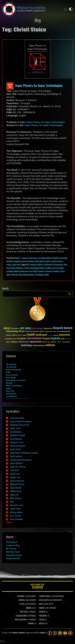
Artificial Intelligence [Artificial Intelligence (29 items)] (37, 329)
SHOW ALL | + (10, 523)
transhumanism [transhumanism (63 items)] (39, 346)
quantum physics (57, 262)
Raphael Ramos (17, 484)
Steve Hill (14, 495)
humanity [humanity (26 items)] (50, 335)
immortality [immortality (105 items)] (64, 335)
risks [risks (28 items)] (49, 342)
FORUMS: (31, 624)
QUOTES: (42, 624)
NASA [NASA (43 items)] (63, 339)
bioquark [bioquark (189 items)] (58, 328)
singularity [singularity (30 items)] (53, 342)
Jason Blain (15, 509)
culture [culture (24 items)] (55, 332)
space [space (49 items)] (59, 342)
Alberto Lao (15, 477)
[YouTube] (65, 633)
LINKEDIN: (22, 600)
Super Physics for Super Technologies (39, 86)
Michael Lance (17, 505)
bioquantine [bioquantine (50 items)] (48, 328)
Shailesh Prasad (17, 435)
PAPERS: (42, 620)
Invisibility (48, 268)
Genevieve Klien (17, 418)
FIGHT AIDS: (24, 612)
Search (70, 294)
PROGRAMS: (43, 616)
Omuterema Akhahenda (21, 460)
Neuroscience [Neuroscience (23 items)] (68, 339)
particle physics (40, 262)
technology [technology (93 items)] (27, 346)
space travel (16, 265)
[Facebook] (50, 633)
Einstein (27, 268)
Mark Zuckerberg (14, 386)
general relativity (28, 262)
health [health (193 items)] (31, 335)
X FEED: (22, 604)
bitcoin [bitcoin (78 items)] (22, 331)
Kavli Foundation (58, 268)
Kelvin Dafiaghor (18, 446)
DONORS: (29, 608)
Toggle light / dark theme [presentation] (71, 9)
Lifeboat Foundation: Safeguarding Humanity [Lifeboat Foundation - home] (31, 9)
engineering (18, 262)
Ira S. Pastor (15, 516)
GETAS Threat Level (37, 587)
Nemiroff (16, 272)
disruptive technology (60, 258)
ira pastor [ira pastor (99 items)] (21, 339)
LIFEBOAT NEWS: (45, 596)
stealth (46, 275)
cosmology (42, 258)
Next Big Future (13, 552)
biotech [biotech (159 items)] (68, 328)
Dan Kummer (16, 456)
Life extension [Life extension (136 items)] (34, 339)
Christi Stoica (11, 268)
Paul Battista (16, 439)
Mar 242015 (10, 86)
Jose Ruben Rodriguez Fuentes (24, 453)
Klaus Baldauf (16, 463)
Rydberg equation (29, 275)
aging (9, 388)
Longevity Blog (13, 545)
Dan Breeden (16, 432)
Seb (12, 502)
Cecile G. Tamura (18, 467)
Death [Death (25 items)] (58, 332)
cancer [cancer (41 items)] (42, 332)
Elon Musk (11, 378)
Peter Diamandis (14, 370)
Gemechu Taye (17, 442)
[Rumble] (70, 633)
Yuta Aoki (14, 470)
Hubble (42, 268)
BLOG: (41, 604)
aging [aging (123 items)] (6, 328)
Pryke (20, 275)
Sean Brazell (16, 488)
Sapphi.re (43, 633)
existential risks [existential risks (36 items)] (65, 332)
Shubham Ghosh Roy (20, 425)
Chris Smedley (16, 519)
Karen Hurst (15, 449)
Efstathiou (20, 268)
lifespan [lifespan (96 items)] (46, 339)
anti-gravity (11, 394)
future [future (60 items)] (14, 335)
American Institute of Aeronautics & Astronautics (47, 265)
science (9, 265)
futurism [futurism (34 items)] (20, 335)
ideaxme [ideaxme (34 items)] (56, 335)
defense (49, 258)
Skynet (9, 383)
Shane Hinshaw (17, 481)
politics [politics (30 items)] (8, 342)
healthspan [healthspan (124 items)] (41, 335)
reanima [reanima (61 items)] (14, 342)
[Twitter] (55, 633)
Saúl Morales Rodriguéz (21, 421)
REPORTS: (42, 612)
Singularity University (16, 380)
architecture (11, 396)
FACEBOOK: (21, 596)
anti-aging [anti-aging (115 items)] (25, 328)
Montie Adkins (16, 512)
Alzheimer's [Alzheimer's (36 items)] (16, 329)
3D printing (11, 364)
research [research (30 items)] (45, 342)
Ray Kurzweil (12, 375)
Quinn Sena (15, 428)
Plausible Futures (14, 555)
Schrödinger (39, 275)
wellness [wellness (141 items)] (50, 345)
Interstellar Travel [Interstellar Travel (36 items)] (11, 339)
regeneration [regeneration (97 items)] (35, 342)
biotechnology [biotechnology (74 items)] (12, 331)
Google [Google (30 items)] (25, 335)
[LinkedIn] (60, 633)
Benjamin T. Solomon (21, 258)
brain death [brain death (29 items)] (36, 332)
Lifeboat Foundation (18, 633)
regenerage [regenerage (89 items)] (23, 342)
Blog (38, 21)
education (10, 262)
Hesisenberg (34, 268)
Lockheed (10, 272)
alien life (10, 391)
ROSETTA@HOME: (21, 620)
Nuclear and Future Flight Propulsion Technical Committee (40, 272)
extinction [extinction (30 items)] (9, 335)
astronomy (34, 258)
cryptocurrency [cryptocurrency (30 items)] (48, 332)
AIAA (28, 265)
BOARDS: (42, 608)
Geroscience (12, 542)
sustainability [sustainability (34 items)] (66, 342)
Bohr (66, 265)
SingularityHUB (13, 558)
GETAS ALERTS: (44, 600)
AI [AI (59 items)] (11, 329)
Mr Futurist (11, 549)
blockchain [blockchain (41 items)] (29, 332)
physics (48, 262)
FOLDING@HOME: (21, 616)
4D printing (11, 367)
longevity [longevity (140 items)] (55, 339)
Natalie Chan (16, 491)
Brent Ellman (16, 498)
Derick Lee (15, 474)
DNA (8, 372)
